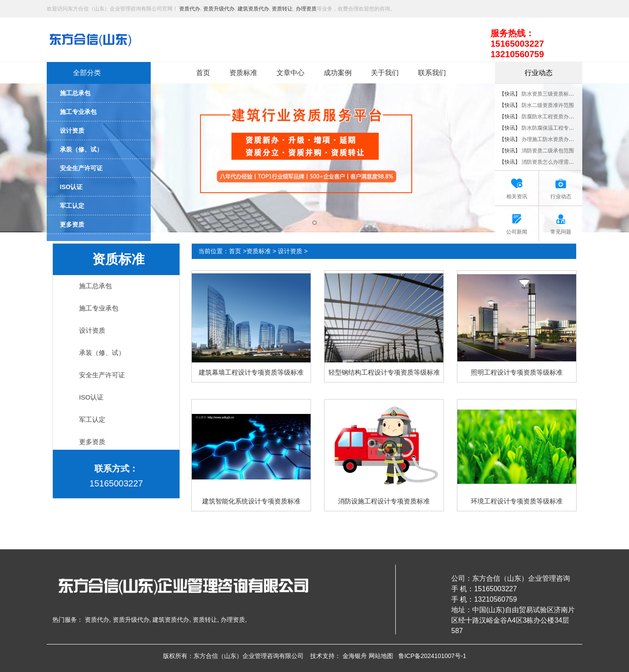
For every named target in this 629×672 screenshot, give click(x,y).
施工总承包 (95, 286)
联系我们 (432, 73)
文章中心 (290, 73)
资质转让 (282, 9)
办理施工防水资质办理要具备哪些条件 (566, 139)
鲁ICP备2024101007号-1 (432, 656)
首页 (203, 73)
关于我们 (385, 73)
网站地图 (381, 656)
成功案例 (338, 73)
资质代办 (190, 9)
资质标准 (243, 73)
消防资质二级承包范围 (548, 151)
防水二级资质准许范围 (548, 105)
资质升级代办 (219, 9)
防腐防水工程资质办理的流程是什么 (563, 117)
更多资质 (92, 442)
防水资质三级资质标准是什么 (556, 94)
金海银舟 (355, 656)
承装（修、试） (102, 353)
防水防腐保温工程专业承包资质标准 (563, 128)
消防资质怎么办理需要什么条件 (558, 162)
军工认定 (92, 419)
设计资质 (92, 330)
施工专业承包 (99, 308)
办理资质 (306, 9)
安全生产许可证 (102, 375)
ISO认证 (91, 397)
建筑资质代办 (253, 9)
